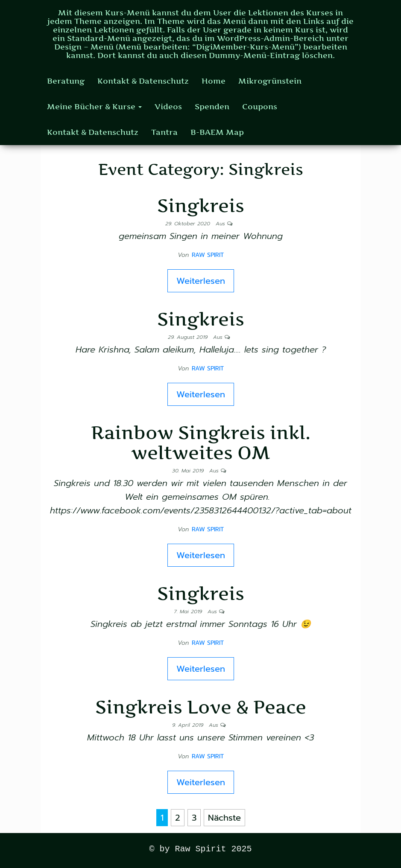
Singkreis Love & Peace (201, 707)
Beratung (66, 81)
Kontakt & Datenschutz (143, 81)
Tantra (164, 132)
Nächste (224, 818)
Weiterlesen (201, 281)
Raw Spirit (208, 255)
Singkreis (201, 205)
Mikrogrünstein (270, 81)
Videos (168, 106)
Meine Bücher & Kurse (94, 106)
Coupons (260, 106)
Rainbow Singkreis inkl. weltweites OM (201, 442)
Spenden (212, 106)
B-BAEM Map (217, 132)
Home (214, 81)
